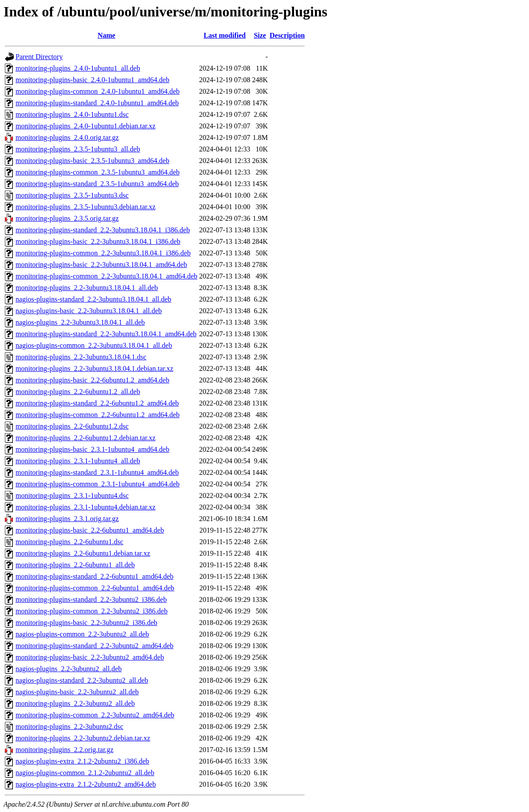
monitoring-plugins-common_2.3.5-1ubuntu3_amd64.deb (97, 172)
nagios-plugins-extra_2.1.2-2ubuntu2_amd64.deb (86, 784)
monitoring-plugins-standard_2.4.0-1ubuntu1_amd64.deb (97, 103)
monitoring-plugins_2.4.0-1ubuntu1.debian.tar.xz (86, 126)
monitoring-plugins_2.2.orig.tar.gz (64, 750)
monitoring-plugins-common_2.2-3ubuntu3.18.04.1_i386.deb (103, 253)
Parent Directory (39, 57)
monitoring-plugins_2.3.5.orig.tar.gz (67, 218)
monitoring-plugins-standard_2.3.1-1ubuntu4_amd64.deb (97, 472)
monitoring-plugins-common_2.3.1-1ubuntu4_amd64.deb (97, 484)
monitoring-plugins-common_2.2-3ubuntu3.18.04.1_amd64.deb (106, 276)
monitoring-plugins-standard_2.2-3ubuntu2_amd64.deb (95, 646)
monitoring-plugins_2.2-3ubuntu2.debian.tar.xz (83, 738)
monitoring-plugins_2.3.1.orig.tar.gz (67, 519)
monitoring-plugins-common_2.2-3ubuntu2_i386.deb (91, 611)
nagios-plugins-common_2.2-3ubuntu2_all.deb (82, 634)
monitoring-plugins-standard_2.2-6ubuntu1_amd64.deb (95, 576)
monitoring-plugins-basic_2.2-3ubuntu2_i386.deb (86, 623)
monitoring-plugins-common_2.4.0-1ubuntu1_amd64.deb (97, 91)
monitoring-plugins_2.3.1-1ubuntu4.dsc (72, 496)
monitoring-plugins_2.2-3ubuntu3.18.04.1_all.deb (87, 288)
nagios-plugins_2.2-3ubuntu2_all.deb (69, 669)
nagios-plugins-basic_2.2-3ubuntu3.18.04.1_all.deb (89, 311)
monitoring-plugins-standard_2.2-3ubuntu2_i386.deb (91, 599)
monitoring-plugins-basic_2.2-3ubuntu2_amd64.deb (90, 657)
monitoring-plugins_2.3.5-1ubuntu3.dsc (72, 195)
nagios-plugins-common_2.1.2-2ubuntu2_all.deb (85, 773)
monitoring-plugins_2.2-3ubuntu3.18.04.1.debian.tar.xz (94, 368)
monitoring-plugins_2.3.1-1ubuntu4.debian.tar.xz (86, 507)
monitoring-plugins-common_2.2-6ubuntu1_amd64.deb (95, 588)
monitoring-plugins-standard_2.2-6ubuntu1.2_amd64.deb (97, 403)
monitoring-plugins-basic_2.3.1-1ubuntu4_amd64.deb (92, 449)
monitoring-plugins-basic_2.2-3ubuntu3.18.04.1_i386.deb (98, 241)
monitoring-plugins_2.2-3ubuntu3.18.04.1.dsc (81, 357)
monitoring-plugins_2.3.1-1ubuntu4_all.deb (78, 461)
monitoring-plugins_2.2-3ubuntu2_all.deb (75, 703)
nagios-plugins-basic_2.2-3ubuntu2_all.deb (77, 692)
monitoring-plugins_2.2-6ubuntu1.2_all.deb (78, 392)
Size (260, 35)
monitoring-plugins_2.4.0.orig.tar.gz (67, 137)
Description (287, 35)
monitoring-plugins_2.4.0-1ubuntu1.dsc (72, 114)
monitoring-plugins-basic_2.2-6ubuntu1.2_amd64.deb (92, 380)
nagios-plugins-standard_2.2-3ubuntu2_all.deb (82, 680)
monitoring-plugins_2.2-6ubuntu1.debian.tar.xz (83, 553)
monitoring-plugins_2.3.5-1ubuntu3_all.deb (78, 149)
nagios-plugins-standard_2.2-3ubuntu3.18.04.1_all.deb (93, 299)
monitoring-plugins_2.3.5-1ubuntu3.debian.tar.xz (86, 207)
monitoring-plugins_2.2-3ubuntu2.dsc (70, 726)
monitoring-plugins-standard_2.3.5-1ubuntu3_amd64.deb (97, 184)
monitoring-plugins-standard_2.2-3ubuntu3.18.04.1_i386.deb (103, 230)
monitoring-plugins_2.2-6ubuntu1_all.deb (75, 565)
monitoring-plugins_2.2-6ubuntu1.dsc (70, 542)
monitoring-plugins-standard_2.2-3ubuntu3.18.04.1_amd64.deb (106, 334)
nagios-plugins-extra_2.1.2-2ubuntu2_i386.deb (82, 761)
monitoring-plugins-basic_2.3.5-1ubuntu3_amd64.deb (92, 161)
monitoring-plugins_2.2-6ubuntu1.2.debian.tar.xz (86, 438)
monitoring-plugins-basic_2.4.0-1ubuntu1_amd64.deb (92, 80)
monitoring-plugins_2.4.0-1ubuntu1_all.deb (78, 68)
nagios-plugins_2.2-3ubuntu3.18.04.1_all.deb (80, 322)
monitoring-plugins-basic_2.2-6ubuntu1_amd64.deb (90, 530)
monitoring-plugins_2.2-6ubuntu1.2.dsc (72, 426)
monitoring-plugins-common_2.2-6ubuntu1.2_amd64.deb (97, 415)
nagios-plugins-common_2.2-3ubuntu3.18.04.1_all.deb (94, 345)
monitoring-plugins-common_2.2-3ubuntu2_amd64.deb (95, 715)
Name (107, 35)
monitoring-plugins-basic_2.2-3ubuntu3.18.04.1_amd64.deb (101, 265)
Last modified (225, 35)
